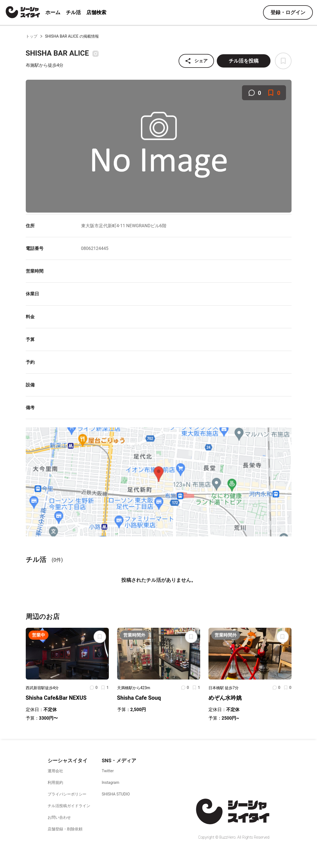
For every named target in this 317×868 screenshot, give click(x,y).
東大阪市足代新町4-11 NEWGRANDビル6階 (124, 226)
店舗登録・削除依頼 (65, 829)
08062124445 (95, 248)
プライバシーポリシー (67, 794)
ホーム (53, 12)
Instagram (110, 782)
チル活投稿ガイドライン (69, 806)
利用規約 (55, 782)
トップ (32, 36)
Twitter (108, 771)
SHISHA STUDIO (116, 794)
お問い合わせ (59, 817)
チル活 (73, 12)
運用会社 (55, 771)
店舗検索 (96, 12)
